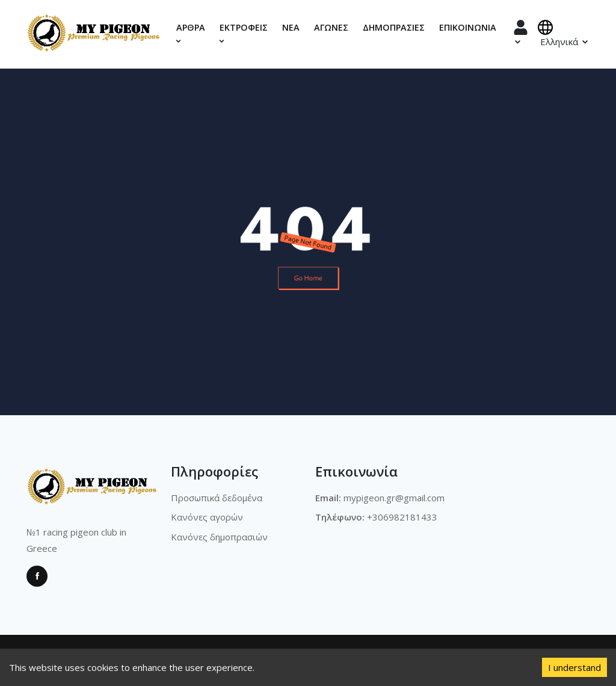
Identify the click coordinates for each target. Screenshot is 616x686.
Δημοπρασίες (394, 27)
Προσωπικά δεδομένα (217, 498)
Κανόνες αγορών (207, 517)
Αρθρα (191, 33)
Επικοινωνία (468, 27)
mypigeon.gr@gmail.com (394, 498)
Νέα (291, 27)
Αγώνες (331, 27)
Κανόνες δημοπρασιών (219, 537)
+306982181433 (402, 517)
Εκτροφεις (244, 33)
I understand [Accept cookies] (574, 667)
